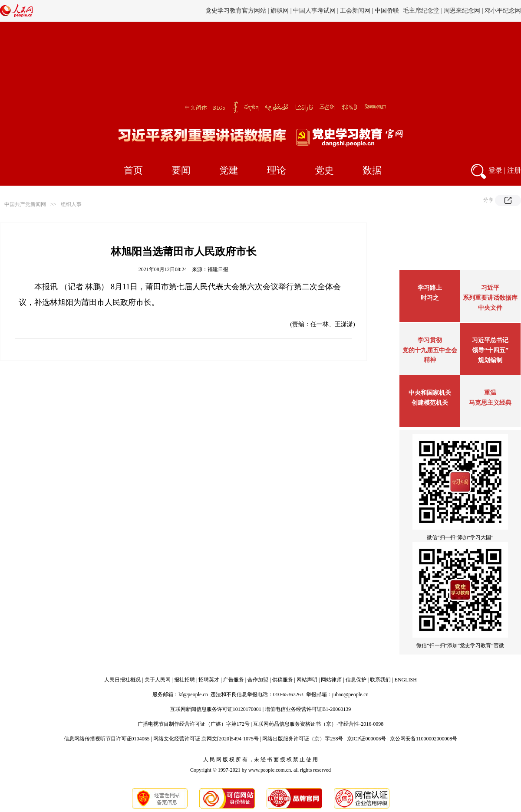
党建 (229, 170)
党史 (324, 170)
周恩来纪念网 (462, 11)
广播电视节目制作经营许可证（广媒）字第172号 (194, 724)
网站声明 (307, 680)
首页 (133, 170)
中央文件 (490, 308)
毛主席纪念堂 (421, 11)
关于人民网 (158, 680)
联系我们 (380, 680)
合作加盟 (258, 680)
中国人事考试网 (314, 11)
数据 (372, 170)
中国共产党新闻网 (25, 204)
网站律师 (331, 680)
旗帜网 (280, 11)
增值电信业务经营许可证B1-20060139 (308, 709)
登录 (495, 170)
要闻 (181, 170)
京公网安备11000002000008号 (424, 739)
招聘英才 (209, 680)
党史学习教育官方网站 (237, 11)
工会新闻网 (355, 11)
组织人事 (71, 204)
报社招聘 (185, 680)
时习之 (430, 298)
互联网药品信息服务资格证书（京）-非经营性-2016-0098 (318, 724)
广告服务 (234, 680)
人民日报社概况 (122, 680)
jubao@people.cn (350, 694)
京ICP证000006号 (367, 739)
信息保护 (356, 680)
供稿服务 (283, 680)
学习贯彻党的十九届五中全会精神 (430, 350)
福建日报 (218, 269)
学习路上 (430, 288)
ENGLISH (406, 680)
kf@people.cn (193, 694)
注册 (514, 170)
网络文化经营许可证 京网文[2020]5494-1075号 (206, 739)
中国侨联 (387, 11)
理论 (277, 170)
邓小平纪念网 (503, 11)
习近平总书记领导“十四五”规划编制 (490, 350)
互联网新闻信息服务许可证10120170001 (216, 709)
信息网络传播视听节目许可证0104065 (107, 739)
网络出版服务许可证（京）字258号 (303, 739)
